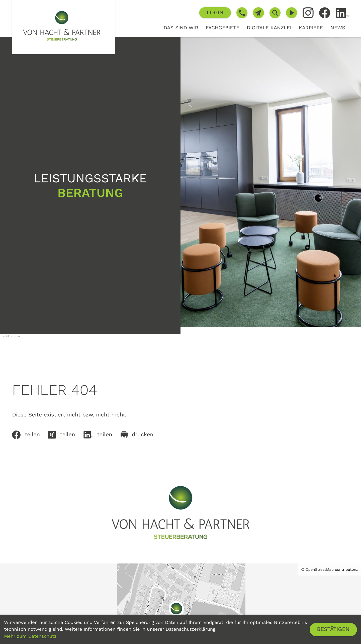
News (338, 28)
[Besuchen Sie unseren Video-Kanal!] (292, 13)
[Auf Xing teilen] (66, 435)
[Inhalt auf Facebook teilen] (30, 435)
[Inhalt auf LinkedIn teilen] (102, 435)
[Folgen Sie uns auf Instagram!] (308, 13)
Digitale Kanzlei (269, 28)
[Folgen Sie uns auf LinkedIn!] (342, 13)
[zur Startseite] (63, 27)
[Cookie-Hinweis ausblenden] (333, 630)
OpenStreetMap (320, 569)
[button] (215, 13)
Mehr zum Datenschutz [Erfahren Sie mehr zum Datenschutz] (30, 636)
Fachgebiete (222, 28)
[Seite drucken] (141, 435)
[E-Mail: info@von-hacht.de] (258, 13)
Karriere (311, 28)
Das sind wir (181, 28)
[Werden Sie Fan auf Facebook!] (325, 13)
